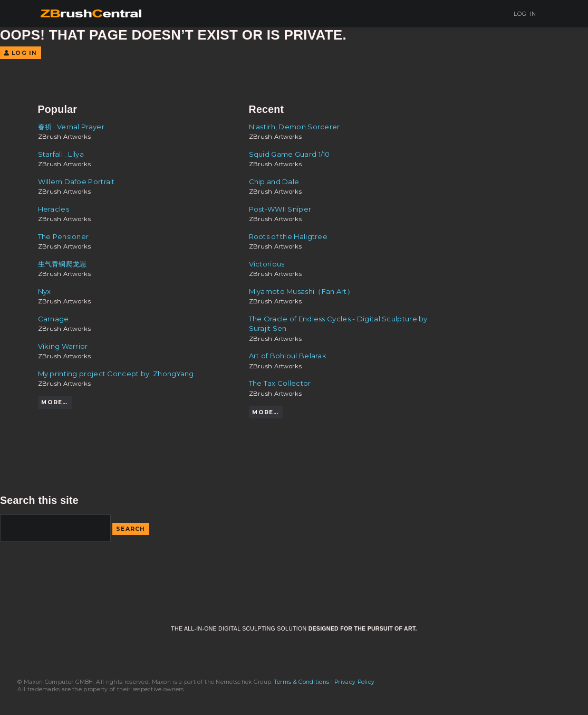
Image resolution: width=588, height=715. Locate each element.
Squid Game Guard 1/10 (290, 154)
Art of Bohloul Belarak (288, 356)
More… (54, 402)
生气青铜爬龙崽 (62, 264)
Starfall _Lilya (61, 154)
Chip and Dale (274, 182)
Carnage (54, 319)
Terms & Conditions (302, 682)
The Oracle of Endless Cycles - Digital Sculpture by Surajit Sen (338, 323)
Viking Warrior (63, 346)
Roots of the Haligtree (288, 236)
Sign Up (481, 14)
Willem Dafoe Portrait (76, 182)
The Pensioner (64, 236)
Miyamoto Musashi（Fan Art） (301, 291)
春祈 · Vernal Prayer (71, 127)
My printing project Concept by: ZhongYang (116, 374)
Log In (521, 14)
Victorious (267, 264)
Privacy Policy (354, 682)
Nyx (45, 291)
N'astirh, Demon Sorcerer (295, 127)
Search (131, 529)
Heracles (54, 209)
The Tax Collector (280, 383)
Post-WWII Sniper (280, 209)
